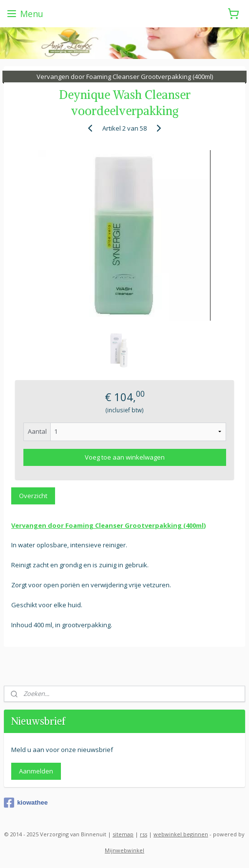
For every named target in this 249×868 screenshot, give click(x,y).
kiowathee (26, 803)
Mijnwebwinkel (124, 850)
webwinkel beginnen (181, 834)
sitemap (123, 834)
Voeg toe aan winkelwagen (125, 457)
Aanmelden (36, 771)
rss (144, 834)
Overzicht (33, 496)
